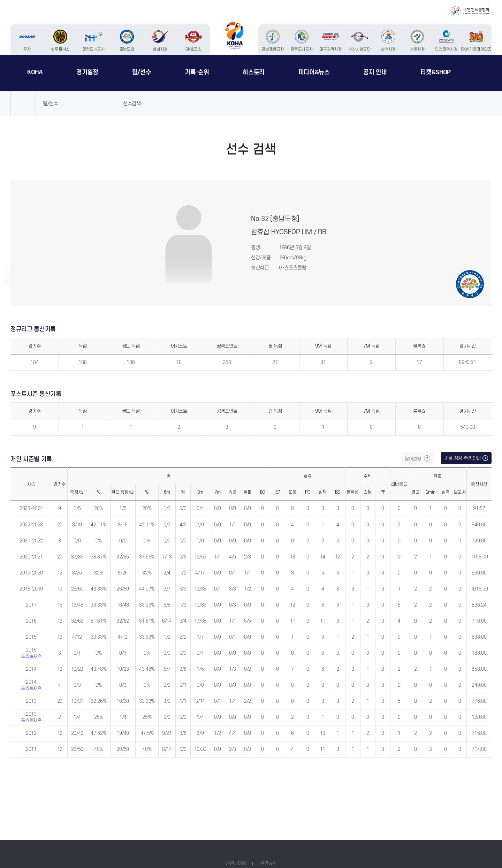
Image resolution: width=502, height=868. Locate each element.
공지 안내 (375, 72)
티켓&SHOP (436, 72)
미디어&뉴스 (314, 72)
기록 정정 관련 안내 (463, 458)
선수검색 (132, 104)
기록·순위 (197, 72)
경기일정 (87, 72)
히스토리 (254, 72)
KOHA (35, 72)
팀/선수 (142, 72)
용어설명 (413, 459)
